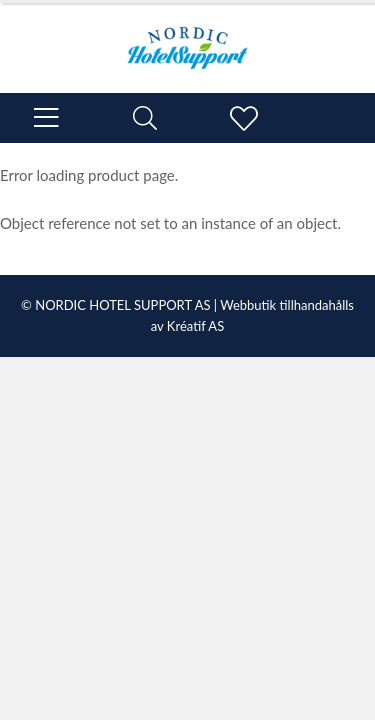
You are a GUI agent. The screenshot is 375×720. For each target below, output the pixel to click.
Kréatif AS (195, 326)
